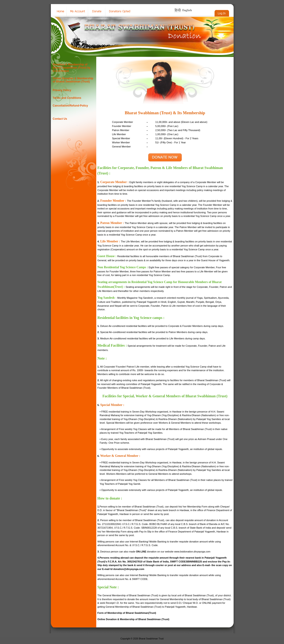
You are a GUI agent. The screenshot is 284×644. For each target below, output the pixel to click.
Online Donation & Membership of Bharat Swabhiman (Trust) (73, 80)
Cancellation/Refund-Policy (70, 106)
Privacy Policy (62, 90)
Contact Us (60, 119)
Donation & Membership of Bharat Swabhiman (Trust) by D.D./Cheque (72, 68)
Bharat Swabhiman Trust (151, 639)
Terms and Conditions (67, 98)
